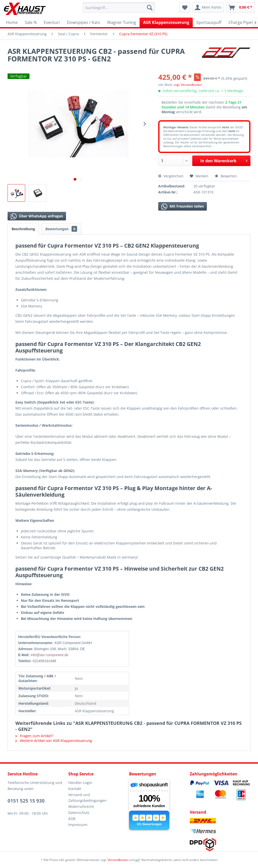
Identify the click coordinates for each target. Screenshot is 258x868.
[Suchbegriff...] (119, 8)
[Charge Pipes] (241, 22)
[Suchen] (150, 8)
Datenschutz (79, 813)
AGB (72, 819)
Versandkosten (118, 860)
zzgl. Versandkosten (188, 85)
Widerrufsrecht (81, 806)
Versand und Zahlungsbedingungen (87, 798)
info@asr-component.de (50, 655)
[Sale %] (31, 22)
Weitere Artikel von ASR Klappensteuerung (54, 741)
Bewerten (226, 176)
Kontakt (75, 789)
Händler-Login (80, 783)
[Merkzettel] (185, 8)
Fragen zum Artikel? (34, 736)
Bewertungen (61, 229)
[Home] (12, 22)
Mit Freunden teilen (183, 207)
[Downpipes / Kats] (83, 22)
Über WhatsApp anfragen (37, 216)
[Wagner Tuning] (122, 22)
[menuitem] (119, 8)
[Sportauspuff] (209, 22)
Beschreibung (23, 229)
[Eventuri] (52, 22)
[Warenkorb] (241, 8)
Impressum (78, 825)
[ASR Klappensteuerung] (166, 22)
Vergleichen (171, 176)
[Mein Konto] (208, 8)
